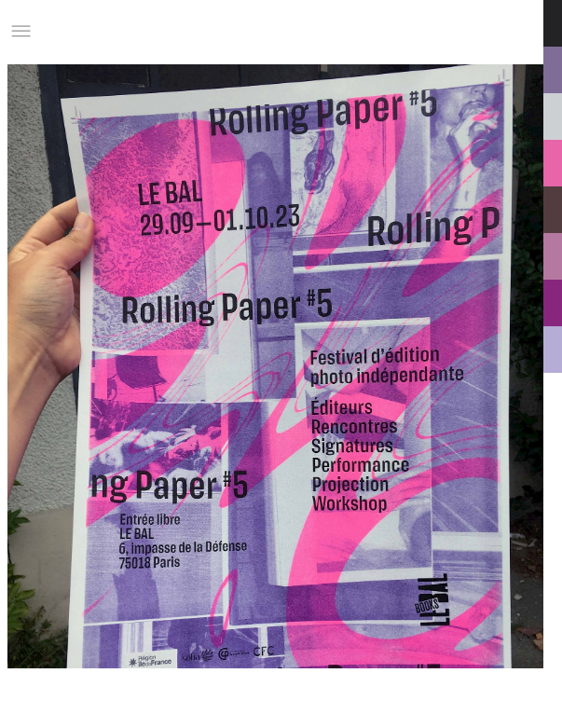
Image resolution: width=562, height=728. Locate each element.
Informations (412, 31)
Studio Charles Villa (137, 31)
